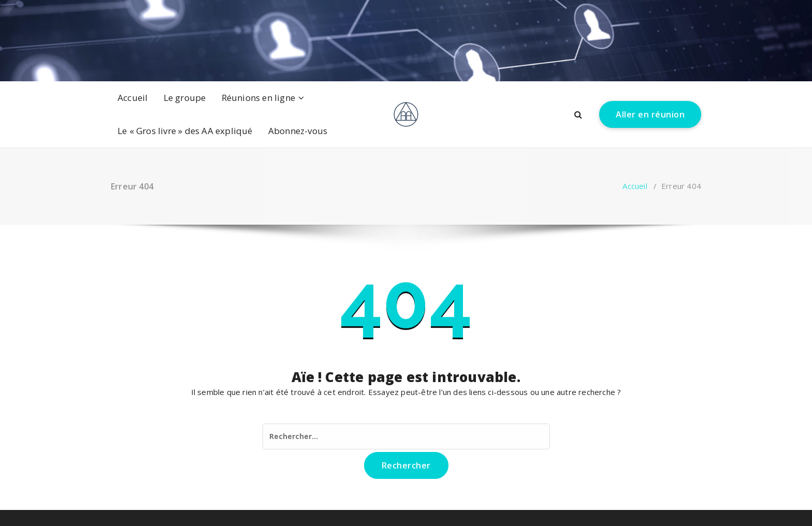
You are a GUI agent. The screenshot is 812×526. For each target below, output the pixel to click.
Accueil (133, 98)
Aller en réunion (650, 114)
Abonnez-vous (298, 131)
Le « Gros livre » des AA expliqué (185, 131)
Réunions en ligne (258, 98)
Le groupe (185, 98)
